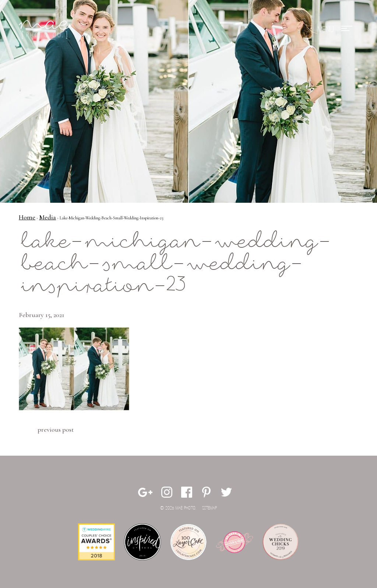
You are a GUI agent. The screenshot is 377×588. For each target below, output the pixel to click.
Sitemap (209, 508)
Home (27, 217)
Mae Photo (46, 29)
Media (47, 217)
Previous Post (56, 429)
